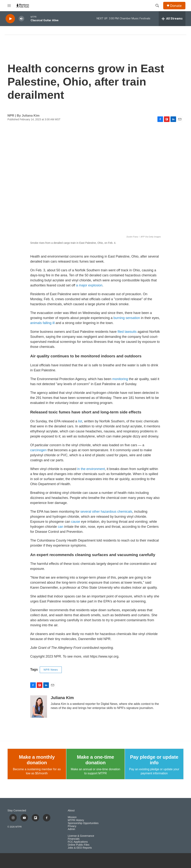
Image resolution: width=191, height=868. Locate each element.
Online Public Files (79, 845)
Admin (71, 829)
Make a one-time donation (95, 760)
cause (76, 522)
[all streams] (172, 19)
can (61, 527)
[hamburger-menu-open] (9, 6)
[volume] (21, 19)
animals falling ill (42, 323)
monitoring (121, 379)
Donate (176, 6)
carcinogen (39, 450)
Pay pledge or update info (154, 760)
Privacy (72, 826)
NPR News (51, 670)
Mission (72, 817)
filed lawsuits (127, 332)
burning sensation (127, 318)
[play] (10, 19)
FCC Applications (78, 842)
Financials (74, 839)
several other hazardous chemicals (106, 512)
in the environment (91, 469)
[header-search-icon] (157, 6)
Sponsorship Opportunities (83, 823)
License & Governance (81, 836)
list (80, 421)
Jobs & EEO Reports (80, 848)
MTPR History (76, 820)
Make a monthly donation (37, 760)
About (71, 811)
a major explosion (89, 285)
